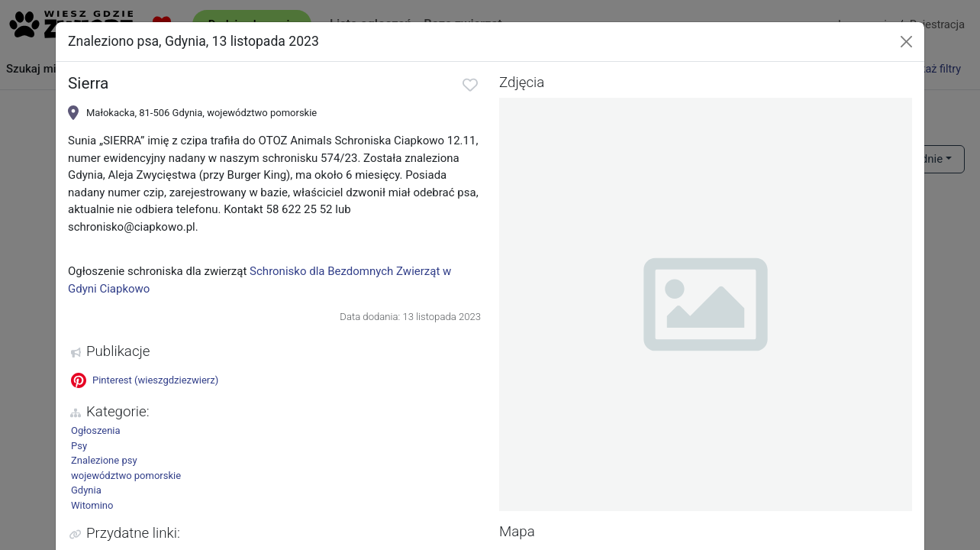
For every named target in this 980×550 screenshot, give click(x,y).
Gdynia (86, 490)
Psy (79, 446)
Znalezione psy (104, 460)
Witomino (92, 505)
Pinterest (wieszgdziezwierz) (145, 380)
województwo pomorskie (126, 476)
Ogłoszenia (96, 430)
